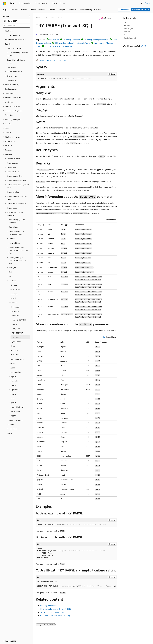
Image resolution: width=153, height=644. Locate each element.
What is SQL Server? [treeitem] (14, 48)
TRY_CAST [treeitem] (16, 329)
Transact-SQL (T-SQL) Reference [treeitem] (17, 221)
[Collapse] (29, 16)
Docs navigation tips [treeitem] (12, 35)
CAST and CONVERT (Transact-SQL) (55, 616)
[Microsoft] (4, 3)
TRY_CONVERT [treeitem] (18, 333)
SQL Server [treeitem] (9, 31)
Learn (38, 18)
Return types (129, 29)
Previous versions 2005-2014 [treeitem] (15, 40)
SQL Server (55, 18)
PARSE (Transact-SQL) (49, 606)
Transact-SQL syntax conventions (52, 60)
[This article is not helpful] (145, 46)
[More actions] (115, 18)
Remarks (127, 32)
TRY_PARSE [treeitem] (17, 337)
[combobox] (16, 21)
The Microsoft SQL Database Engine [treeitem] (17, 54)
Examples (128, 35)
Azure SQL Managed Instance (96, 40)
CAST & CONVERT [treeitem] (19, 320)
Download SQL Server (141, 10)
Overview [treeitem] (14, 285)
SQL (46, 18)
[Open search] (142, 3)
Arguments (128, 25)
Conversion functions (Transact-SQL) (56, 609)
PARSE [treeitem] (15, 324)
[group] (76, 584)
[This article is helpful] (142, 46)
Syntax (127, 22)
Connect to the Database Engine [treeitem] (16, 61)
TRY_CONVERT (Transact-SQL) (53, 612)
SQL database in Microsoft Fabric (59, 46)
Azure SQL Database (71, 40)
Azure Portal (124, 10)
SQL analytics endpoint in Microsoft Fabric (72, 43)
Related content (130, 38)
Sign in (148, 3)
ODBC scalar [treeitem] (15, 289)
